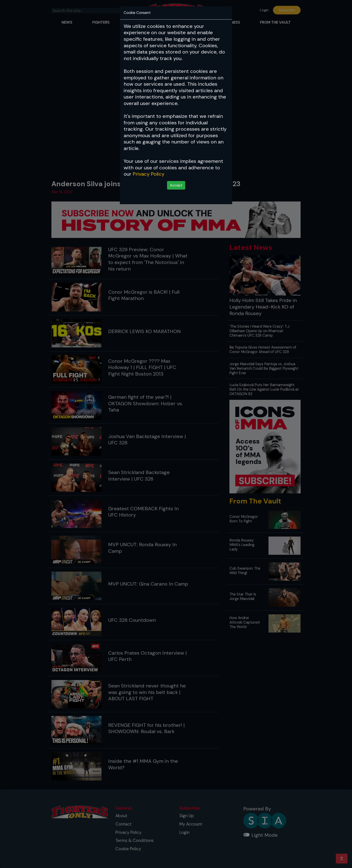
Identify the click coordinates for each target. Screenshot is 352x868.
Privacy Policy (148, 174)
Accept (176, 185)
